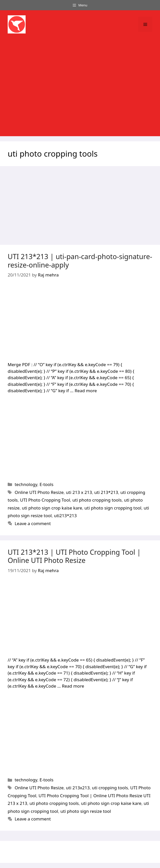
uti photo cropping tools (97, 500)
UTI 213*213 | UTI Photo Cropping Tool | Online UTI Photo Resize (74, 556)
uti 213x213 (78, 788)
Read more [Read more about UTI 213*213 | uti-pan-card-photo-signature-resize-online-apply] (86, 391)
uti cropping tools (110, 788)
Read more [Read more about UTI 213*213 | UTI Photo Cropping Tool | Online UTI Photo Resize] (73, 686)
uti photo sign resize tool (86, 811)
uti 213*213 (106, 492)
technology (26, 484)
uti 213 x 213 (79, 492)
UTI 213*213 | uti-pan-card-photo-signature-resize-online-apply (80, 261)
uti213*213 (65, 516)
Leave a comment (33, 523)
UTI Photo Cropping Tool (45, 500)
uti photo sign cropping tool (113, 508)
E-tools (46, 484)
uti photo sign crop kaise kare (52, 508)
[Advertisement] (80, 89)
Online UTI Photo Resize (39, 492)
